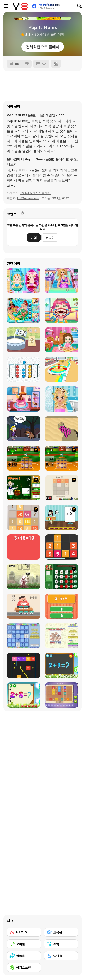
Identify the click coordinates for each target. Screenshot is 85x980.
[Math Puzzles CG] (62, 695)
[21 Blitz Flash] (62, 577)
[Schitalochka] (24, 695)
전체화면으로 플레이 (43, 47)
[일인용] (61, 956)
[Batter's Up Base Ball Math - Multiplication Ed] (62, 458)
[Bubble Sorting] (24, 369)
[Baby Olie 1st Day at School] (62, 340)
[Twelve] (62, 547)
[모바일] (24, 944)
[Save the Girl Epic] (24, 429)
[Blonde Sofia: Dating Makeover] (62, 399)
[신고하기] (41, 64)
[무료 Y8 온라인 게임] (20, 6)
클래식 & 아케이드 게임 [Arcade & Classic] (35, 193)
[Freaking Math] (24, 547)
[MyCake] (24, 340)
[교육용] (61, 932)
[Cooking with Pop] (24, 399)
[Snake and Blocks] (24, 666)
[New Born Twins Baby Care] (24, 281)
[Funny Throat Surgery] (62, 310)
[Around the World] (62, 518)
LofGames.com (28, 198)
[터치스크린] (24, 968)
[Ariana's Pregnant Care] (62, 281)
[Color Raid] (62, 429)
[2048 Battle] (24, 518)
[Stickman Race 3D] (62, 369)
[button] (12, 186)
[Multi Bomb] (24, 577)
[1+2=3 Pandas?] (62, 606)
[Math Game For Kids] (62, 666)
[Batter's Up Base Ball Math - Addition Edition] (24, 458)
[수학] (61, 944)
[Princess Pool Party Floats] (24, 310)
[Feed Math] (24, 606)
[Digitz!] (24, 636)
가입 (34, 238)
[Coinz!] (62, 636)
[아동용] (24, 956)
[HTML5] (24, 932)
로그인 (50, 238)
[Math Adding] (24, 488)
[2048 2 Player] (62, 488)
